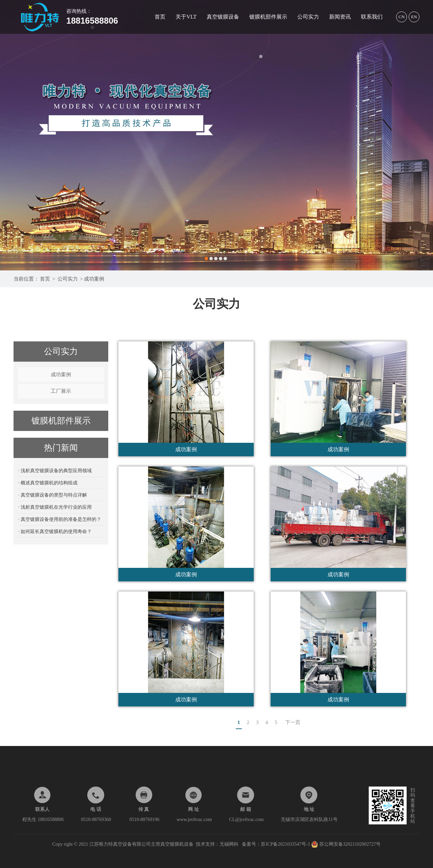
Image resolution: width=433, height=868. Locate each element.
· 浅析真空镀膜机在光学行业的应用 (55, 507)
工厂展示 (61, 391)
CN (402, 17)
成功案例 (94, 279)
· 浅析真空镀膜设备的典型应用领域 (55, 471)
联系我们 (372, 17)
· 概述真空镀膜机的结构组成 (48, 483)
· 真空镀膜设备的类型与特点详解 (53, 495)
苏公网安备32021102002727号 (346, 844)
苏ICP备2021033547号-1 (286, 844)
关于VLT (186, 17)
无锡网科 (229, 844)
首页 (160, 17)
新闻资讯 (340, 17)
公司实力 (308, 17)
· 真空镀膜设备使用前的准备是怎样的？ (60, 519)
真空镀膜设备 (223, 17)
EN (414, 17)
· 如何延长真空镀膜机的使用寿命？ (55, 532)
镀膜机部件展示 (268, 17)
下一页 (293, 722)
